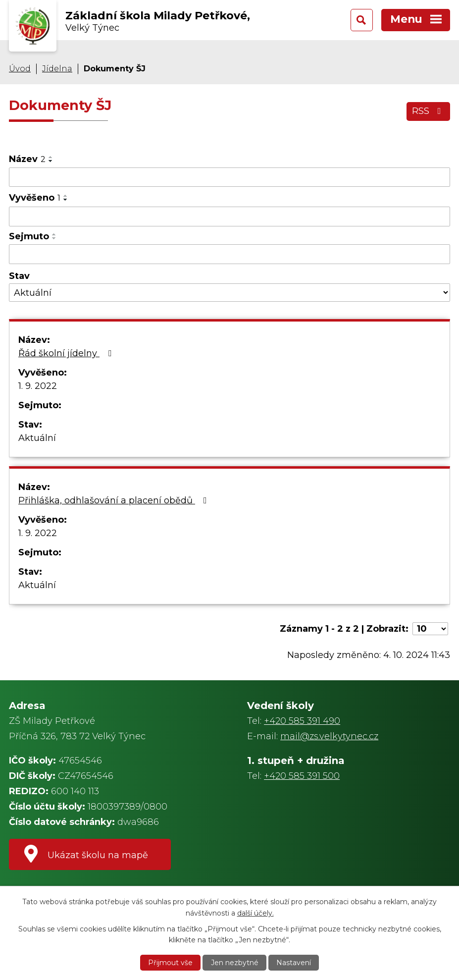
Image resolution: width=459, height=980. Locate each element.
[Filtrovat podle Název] (229, 177)
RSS (429, 111)
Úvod (20, 68)
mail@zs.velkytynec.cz (329, 736)
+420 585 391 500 (302, 776)
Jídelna (57, 68)
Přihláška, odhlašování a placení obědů (115, 500)
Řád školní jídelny (67, 353)
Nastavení (294, 963)
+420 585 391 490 (302, 721)
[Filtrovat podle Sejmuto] (229, 254)
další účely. (255, 913)
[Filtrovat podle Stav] (229, 293)
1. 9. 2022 (38, 386)
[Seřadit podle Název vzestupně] (51, 157)
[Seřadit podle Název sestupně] (51, 161)
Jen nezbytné (235, 963)
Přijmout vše (170, 963)
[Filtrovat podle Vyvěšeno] (229, 217)
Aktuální (37, 438)
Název (27, 159)
